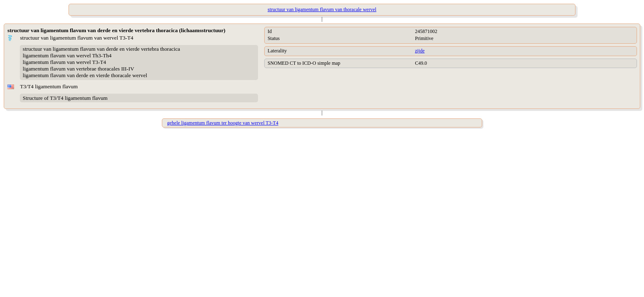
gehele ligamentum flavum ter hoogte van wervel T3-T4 (223, 123)
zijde (420, 51)
